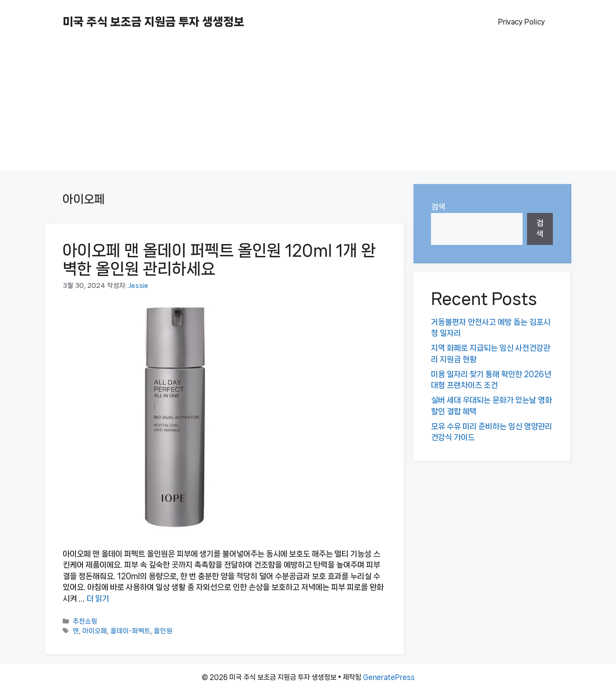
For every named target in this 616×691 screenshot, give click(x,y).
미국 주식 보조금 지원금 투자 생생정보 (153, 22)
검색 (438, 207)
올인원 (163, 631)
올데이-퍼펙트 (130, 631)
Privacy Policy (522, 22)
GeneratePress (389, 677)
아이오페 (95, 631)
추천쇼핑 (85, 622)
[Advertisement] (308, 110)
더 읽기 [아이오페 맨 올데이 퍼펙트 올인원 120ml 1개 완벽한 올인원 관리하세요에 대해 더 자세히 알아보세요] (98, 599)
